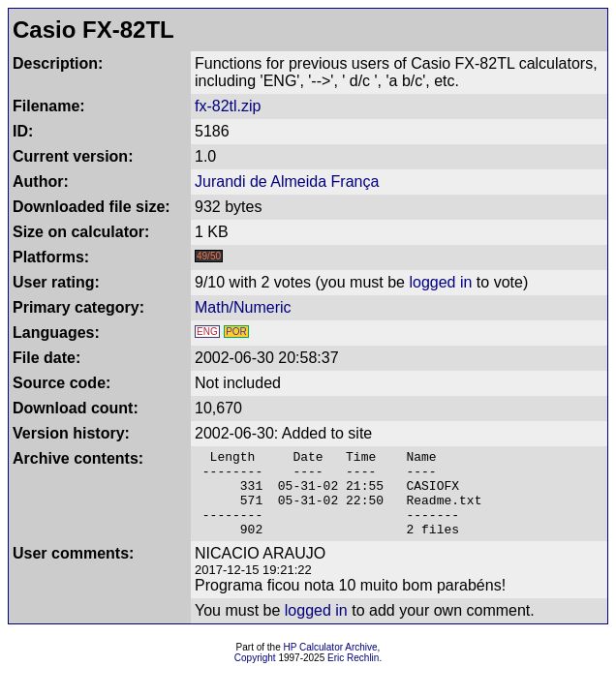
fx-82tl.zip (228, 106)
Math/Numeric (243, 307)
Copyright (255, 675)
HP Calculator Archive (331, 665)
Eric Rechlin (353, 675)
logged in (440, 282)
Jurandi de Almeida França (287, 182)
